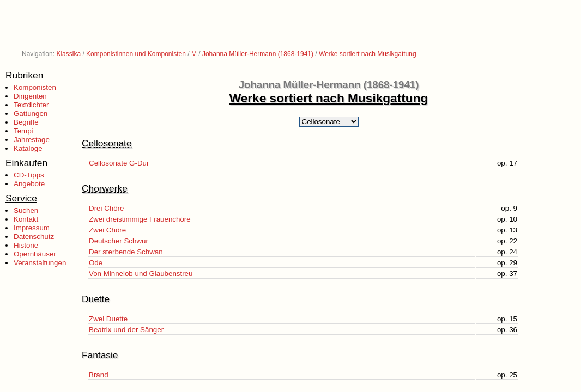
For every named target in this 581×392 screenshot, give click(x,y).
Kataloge (28, 148)
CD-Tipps (29, 175)
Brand (99, 375)
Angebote (29, 184)
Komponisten (35, 87)
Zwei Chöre (107, 230)
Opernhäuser (35, 254)
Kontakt (26, 219)
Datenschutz (34, 237)
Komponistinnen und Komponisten (136, 54)
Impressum (32, 228)
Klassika (68, 54)
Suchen (26, 210)
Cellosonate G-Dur (119, 163)
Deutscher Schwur (119, 241)
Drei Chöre (106, 208)
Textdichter (31, 105)
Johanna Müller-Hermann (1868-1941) (258, 54)
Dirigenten (30, 96)
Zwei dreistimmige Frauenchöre (140, 219)
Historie (26, 245)
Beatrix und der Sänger (126, 330)
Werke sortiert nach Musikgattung (368, 54)
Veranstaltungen (40, 263)
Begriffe (26, 122)
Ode (96, 263)
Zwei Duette (108, 319)
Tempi (23, 131)
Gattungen (31, 114)
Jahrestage (32, 140)
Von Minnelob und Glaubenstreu (141, 274)
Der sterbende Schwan (126, 252)
